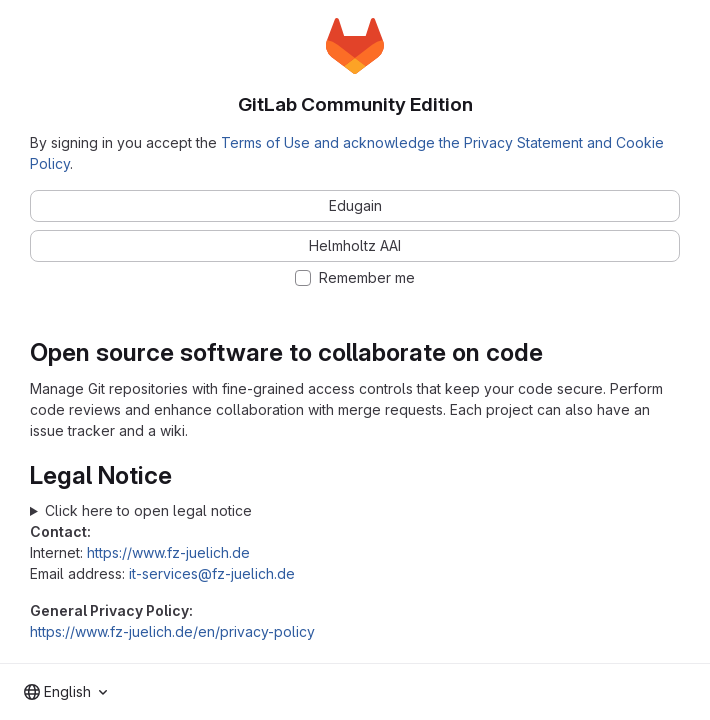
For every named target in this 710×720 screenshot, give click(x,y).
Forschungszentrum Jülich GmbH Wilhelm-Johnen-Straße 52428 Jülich (355, 510)
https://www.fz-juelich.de (168, 552)
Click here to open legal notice (148, 510)
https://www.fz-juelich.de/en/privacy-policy (172, 631)
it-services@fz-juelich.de (212, 573)
